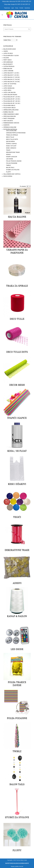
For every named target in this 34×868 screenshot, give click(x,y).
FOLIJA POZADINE (12, 163)
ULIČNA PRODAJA (9, 66)
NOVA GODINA (8, 176)
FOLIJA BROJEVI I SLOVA (11, 56)
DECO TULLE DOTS (12, 139)
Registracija (7, 8)
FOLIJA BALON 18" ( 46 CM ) (12, 101)
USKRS (6, 51)
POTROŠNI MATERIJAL (10, 129)
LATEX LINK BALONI (10, 92)
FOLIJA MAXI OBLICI (10, 108)
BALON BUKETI (8, 64)
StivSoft (21, 866)
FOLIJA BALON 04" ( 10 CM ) (12, 97)
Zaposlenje (27, 8)
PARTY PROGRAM (9, 118)
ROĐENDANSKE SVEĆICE (11, 123)
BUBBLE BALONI (8, 112)
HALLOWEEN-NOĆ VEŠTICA (12, 174)
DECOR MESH (10, 141)
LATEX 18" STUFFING (10, 84)
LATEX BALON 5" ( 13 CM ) (11, 73)
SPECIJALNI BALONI (10, 116)
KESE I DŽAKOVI (11, 148)
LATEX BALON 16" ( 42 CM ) (12, 82)
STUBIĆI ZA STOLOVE (13, 170)
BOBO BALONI (8, 69)
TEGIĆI (8, 150)
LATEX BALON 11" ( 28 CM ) (12, 77)
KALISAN (6, 58)
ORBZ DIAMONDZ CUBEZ (11, 114)
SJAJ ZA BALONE (11, 131)
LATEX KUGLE (8, 86)
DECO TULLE (10, 137)
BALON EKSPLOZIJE (10, 49)
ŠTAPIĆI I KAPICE (11, 144)
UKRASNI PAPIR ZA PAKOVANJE (16, 133)
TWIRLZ (9, 165)
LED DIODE (10, 159)
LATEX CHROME (8, 71)
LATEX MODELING (9, 88)
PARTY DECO (7, 60)
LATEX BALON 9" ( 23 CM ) (11, 75)
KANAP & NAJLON (12, 157)
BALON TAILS (10, 168)
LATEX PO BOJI (8, 53)
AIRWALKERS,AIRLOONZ (11, 110)
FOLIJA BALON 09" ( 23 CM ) (12, 99)
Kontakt (21, 8)
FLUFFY (9, 172)
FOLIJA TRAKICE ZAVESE (14, 161)
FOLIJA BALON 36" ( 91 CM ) (12, 103)
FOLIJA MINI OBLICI (9, 105)
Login (12, 8)
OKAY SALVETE (8, 121)
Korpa (17, 8)
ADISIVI (8, 154)
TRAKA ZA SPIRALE (12, 135)
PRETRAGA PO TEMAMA (12, 36)
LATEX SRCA (7, 90)
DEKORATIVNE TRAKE (13, 152)
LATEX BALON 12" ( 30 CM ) (12, 79)
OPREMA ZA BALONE (10, 127)
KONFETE (6, 125)
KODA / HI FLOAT (11, 146)
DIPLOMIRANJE (8, 62)
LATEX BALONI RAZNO (10, 95)
